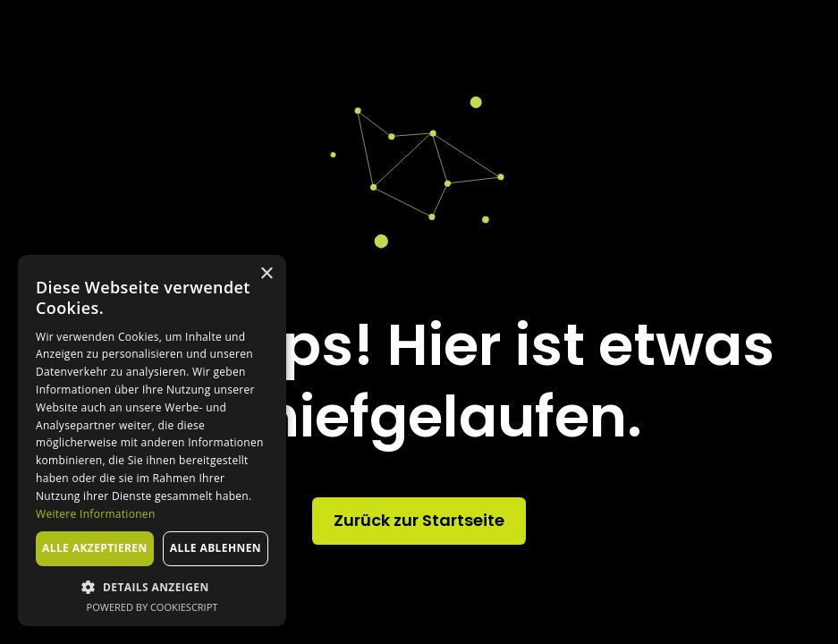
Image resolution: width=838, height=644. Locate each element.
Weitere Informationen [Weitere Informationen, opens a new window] (96, 514)
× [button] (266, 274)
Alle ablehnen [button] (216, 548)
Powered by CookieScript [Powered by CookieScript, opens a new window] (152, 607)
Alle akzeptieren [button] (95, 548)
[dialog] (152, 441)
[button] (152, 587)
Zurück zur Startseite (419, 520)
